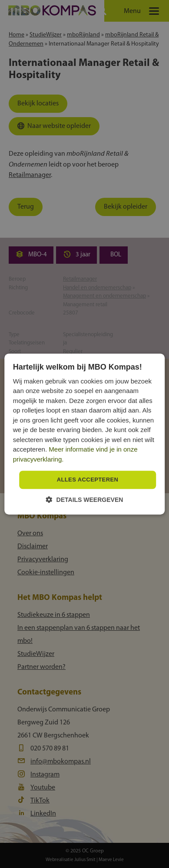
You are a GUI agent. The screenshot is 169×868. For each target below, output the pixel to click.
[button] (85, 500)
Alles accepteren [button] (88, 480)
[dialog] (85, 434)
